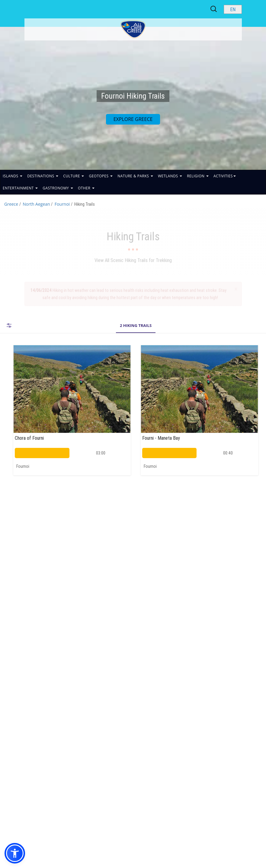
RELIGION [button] (198, 176)
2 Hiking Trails (136, 325)
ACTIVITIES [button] (225, 176)
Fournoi (62, 204)
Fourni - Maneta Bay (161, 438)
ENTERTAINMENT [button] (20, 188)
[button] (15, 853)
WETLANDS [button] (170, 176)
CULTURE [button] (74, 176)
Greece (11, 204)
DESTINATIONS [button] (43, 176)
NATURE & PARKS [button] (135, 176)
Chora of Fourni (29, 438)
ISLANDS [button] (13, 176)
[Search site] (214, 9)
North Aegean (36, 204)
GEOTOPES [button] (101, 176)
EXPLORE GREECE (133, 119)
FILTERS (9, 325)
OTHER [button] (86, 188)
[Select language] (233, 9)
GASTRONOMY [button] (58, 188)
